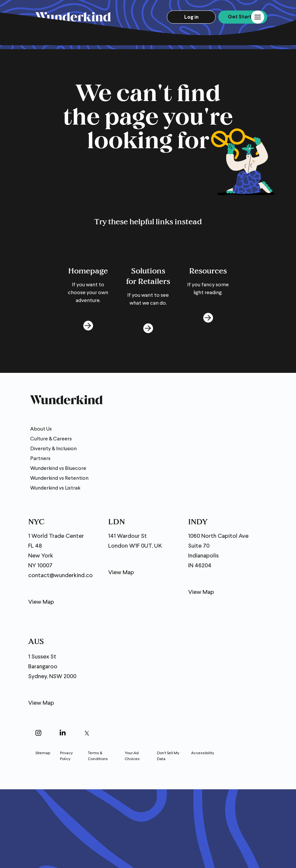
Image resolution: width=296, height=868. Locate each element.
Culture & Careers (51, 439)
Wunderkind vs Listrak (55, 488)
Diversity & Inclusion (53, 449)
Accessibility (203, 753)
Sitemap (43, 753)
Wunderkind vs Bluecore (58, 469)
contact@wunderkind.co (60, 576)
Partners (40, 459)
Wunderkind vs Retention (59, 478)
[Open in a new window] (38, 734)
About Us (41, 429)
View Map (41, 602)
